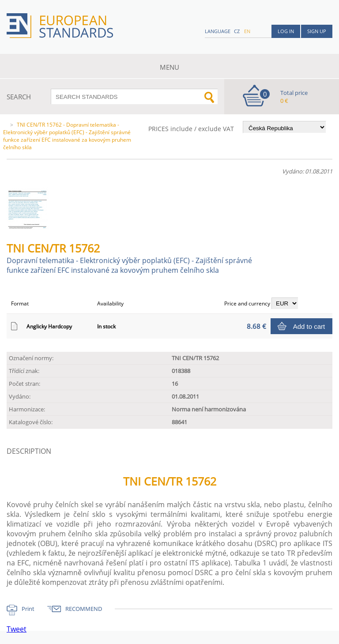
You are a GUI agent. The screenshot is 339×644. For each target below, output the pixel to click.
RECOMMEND (84, 609)
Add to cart (309, 326)
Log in (286, 31)
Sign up (317, 31)
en (247, 31)
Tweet (17, 629)
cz (237, 31)
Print (28, 609)
